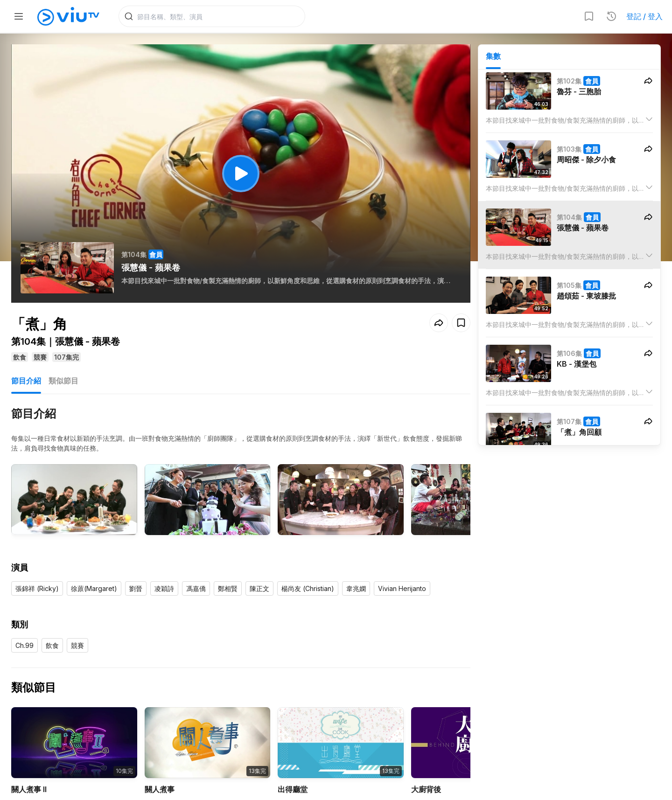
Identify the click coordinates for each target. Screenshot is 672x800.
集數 (493, 56)
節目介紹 (26, 382)
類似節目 (63, 382)
